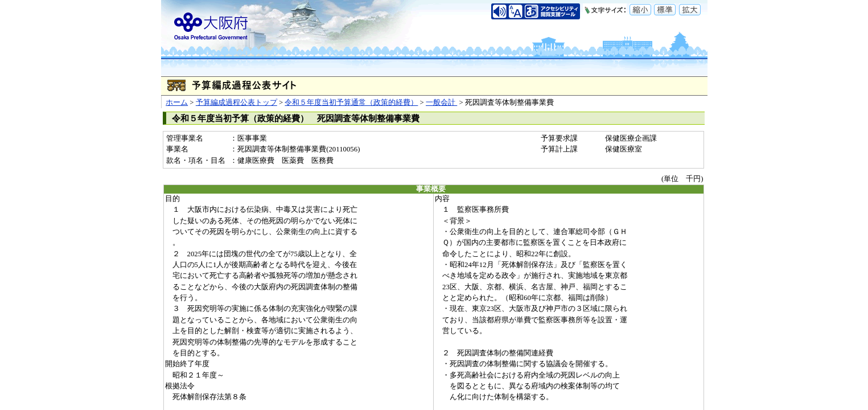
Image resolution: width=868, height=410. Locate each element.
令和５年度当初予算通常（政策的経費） (351, 102)
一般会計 (441, 102)
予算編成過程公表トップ (236, 102)
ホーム (177, 102)
